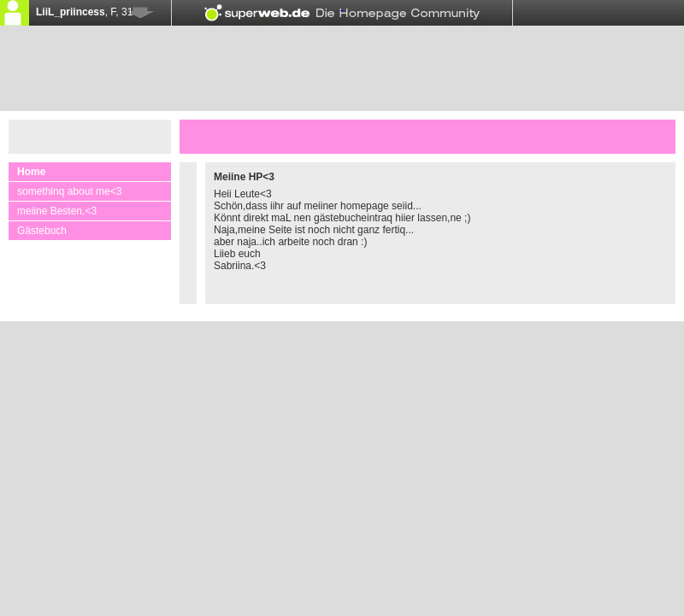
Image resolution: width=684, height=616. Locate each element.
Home (31, 172)
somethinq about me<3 (69, 191)
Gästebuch (42, 231)
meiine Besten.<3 (57, 211)
